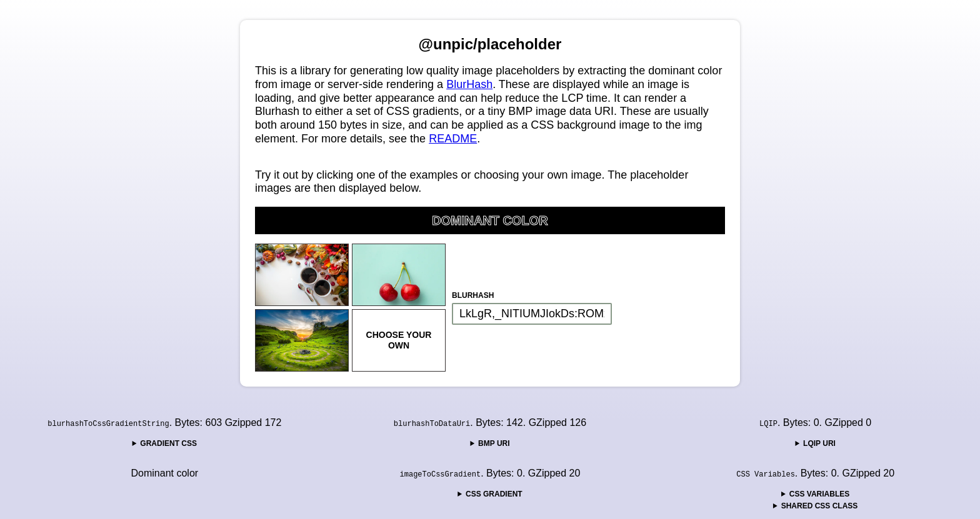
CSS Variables (819, 494)
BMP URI (494, 443)
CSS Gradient (494, 494)
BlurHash (469, 84)
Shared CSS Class (820, 506)
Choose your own (399, 340)
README (453, 139)
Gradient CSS (168, 443)
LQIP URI (819, 443)
